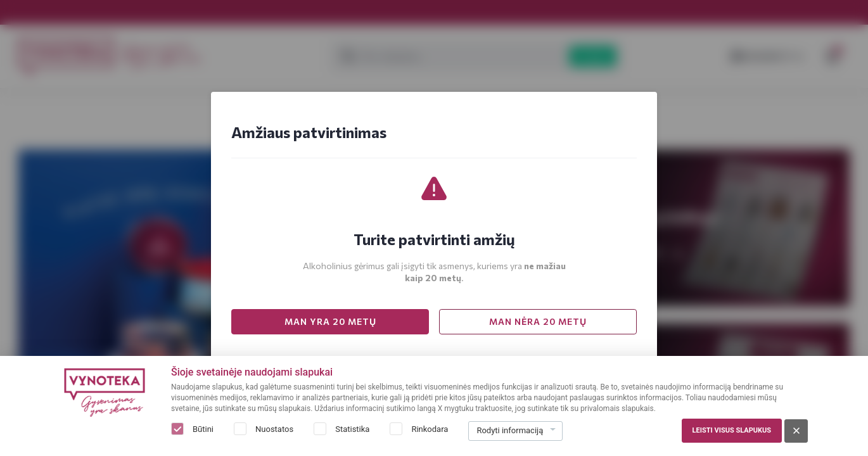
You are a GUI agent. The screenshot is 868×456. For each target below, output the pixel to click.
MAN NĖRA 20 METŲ (538, 321)
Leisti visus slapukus (732, 430)
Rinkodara (430, 429)
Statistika (352, 429)
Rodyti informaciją (510, 430)
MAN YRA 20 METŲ (330, 321)
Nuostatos (274, 429)
